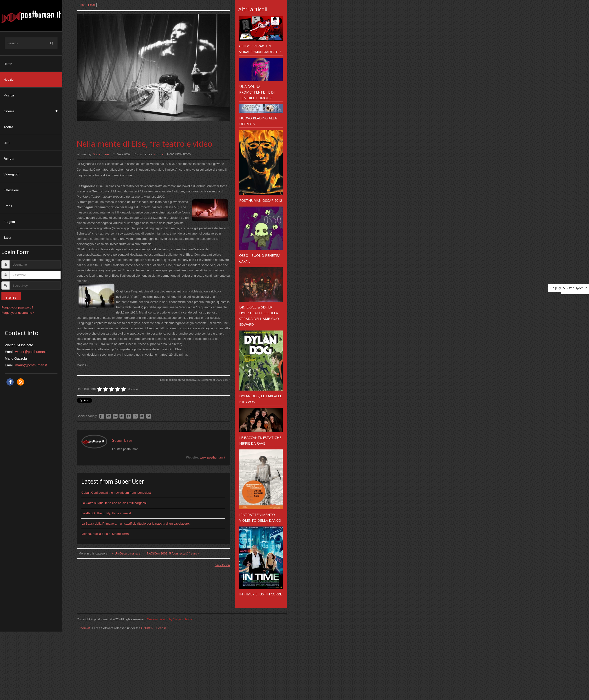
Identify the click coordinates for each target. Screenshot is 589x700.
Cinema (9, 111)
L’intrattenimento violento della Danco (260, 517)
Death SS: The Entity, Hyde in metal (106, 513)
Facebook (10, 382)
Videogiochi (12, 174)
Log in (11, 298)
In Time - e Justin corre (261, 594)
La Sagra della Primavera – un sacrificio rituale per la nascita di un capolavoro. (136, 524)
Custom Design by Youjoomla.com (171, 619)
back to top (222, 565)
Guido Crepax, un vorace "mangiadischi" (260, 49)
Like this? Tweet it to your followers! (149, 416)
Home (8, 64)
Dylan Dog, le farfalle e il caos (261, 399)
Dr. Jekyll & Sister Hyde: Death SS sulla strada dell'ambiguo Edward (259, 316)
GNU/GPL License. (154, 628)
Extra (7, 237)
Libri (7, 143)
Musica (9, 95)
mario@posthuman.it (31, 365)
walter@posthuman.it (31, 352)
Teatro (8, 127)
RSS (21, 382)
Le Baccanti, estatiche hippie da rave (260, 440)
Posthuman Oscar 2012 (261, 200)
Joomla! (85, 628)
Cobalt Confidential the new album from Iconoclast (116, 493)
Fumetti (9, 158)
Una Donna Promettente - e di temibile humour (257, 92)
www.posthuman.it (213, 457)
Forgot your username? (18, 313)
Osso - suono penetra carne (260, 258)
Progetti (9, 222)
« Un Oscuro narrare (127, 553)
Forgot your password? (17, 307)
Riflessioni (11, 190)
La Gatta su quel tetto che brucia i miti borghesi (114, 503)
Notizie (9, 79)
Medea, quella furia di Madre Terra (105, 534)
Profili (8, 206)
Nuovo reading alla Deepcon (258, 121)
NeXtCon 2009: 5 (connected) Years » (173, 553)
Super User (101, 154)
